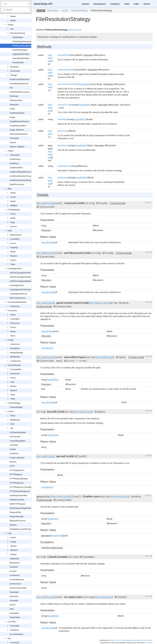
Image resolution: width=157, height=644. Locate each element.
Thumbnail (14, 138)
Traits (13, 399)
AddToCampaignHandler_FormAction (26, 277)
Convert (13, 571)
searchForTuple (65, 105)
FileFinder (14, 96)
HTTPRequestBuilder (19, 479)
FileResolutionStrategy (23, 46)
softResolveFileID (66, 70)
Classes (85, 4)
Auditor (11, 151)
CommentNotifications (17, 302)
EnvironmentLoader (18, 588)
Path (12, 609)
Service (13, 226)
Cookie (13, 449)
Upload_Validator (17, 147)
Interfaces (14, 630)
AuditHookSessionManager (21, 180)
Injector (13, 546)
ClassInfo (14, 567)
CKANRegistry (14, 210)
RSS (12, 424)
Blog (9, 189)
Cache (13, 537)
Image (12, 117)
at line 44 (149, 356)
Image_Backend (17, 130)
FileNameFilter (16, 100)
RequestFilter (15, 512)
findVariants (63, 145)
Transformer (15, 361)
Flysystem (15, 67)
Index (136, 4)
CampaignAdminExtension (21, 289)
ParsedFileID (18, 63)
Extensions (15, 155)
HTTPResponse (17, 483)
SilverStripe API (43, 4)
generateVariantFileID (68, 84)
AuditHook (14, 163)
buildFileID (63, 119)
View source (74, 30)
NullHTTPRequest (17, 504)
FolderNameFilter (17, 113)
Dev (12, 29)
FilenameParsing (18, 33)
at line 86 (149, 596)
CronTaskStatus (17, 634)
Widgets (14, 205)
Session (13, 525)
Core (10, 533)
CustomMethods (17, 580)
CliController (15, 437)
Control (11, 411)
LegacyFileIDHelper (21, 54)
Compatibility (16, 369)
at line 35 (149, 302)
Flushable (14, 601)
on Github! (149, 643)
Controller (14, 445)
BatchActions (16, 235)
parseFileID (63, 131)
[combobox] (16, 10)
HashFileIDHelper (20, 50)
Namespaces (100, 4)
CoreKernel (15, 575)
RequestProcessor (18, 521)
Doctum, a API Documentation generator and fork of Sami (131, 640)
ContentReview (14, 365)
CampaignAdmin (15, 268)
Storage (14, 75)
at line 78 (149, 556)
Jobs (12, 382)
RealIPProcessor (17, 184)
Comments (12, 311)
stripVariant (63, 178)
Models (13, 386)
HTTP (12, 466)
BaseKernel (15, 563)
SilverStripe (53, 11)
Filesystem (14, 105)
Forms (13, 197)
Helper (13, 16)
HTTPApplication (17, 470)
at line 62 (149, 455)
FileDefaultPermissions (20, 92)
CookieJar (14, 453)
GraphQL (14, 247)
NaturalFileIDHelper (21, 58)
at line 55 (149, 411)
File (11, 88)
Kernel (12, 605)
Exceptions (15, 348)
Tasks (13, 264)
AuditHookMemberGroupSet (22, 176)
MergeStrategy (17, 353)
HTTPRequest (16, 474)
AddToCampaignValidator (21, 281)
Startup (13, 554)
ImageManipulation (18, 126)
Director (13, 462)
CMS (10, 231)
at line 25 (149, 252)
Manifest (14, 550)
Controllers (15, 239)
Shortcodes (15, 71)
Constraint (15, 643)
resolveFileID (64, 55)
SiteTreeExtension (18, 298)
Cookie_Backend (17, 458)
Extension (14, 596)
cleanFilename (64, 166)
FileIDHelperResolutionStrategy (26, 42)
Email (13, 416)
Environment (15, 584)
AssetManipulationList (19, 84)
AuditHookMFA (16, 168)
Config (10, 340)
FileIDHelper (18, 37)
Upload (13, 142)
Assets (10, 25)
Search (13, 260)
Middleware (15, 357)
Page (12, 222)
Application (14, 559)
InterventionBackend (19, 134)
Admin (13, 193)
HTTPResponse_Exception (21, 487)
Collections (15, 344)
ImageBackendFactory (19, 121)
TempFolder (15, 617)
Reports (14, 256)
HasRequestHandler (18, 495)
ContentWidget (14, 403)
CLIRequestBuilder (18, 432)
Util (12, 428)
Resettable (14, 613)
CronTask (12, 622)
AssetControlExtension (20, 79)
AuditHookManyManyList (20, 172)
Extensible (14, 592)
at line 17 (149, 202)
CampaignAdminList (18, 294)
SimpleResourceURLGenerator (23, 529)
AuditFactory (15, 159)
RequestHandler (17, 516)
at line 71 (149, 496)
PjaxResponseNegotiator (20, 508)
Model (13, 20)
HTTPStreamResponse (20, 491)
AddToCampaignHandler (20, 273)
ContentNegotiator (18, 441)
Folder (12, 109)
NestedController (17, 500)
